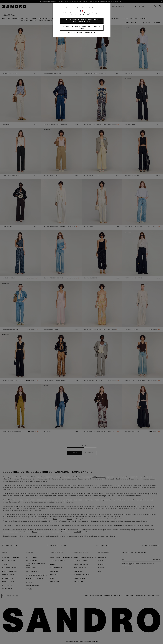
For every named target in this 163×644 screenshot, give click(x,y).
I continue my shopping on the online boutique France (81, 28)
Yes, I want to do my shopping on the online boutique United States (82, 21)
